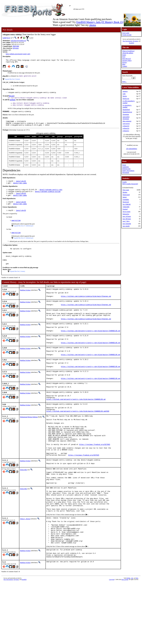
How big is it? (127, 59)
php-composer (127, 121)
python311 (126, 131)
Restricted (126, 202)
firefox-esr (126, 99)
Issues (124, 55)
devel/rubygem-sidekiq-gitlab (48, 196)
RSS (137, 630)
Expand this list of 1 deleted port (23, 232)
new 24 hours (127, 216)
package (13, 102)
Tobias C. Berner (25, 564)
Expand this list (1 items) (17, 279)
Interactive (126, 214)
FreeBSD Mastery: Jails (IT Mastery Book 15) (100, 22)
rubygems (16, 48)
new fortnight (127, 224)
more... (124, 82)
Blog (124, 64)
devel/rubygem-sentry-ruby (51, 194)
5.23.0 (5, 38)
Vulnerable (126, 207)
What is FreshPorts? (128, 51)
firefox (125, 96)
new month (126, 226)
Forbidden (126, 200)
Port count (126, 190)
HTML (128, 630)
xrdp (124, 94)
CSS (132, 630)
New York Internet (127, 41)
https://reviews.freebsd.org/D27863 (95, 478)
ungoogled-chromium (126, 118)
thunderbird (126, 110)
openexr (125, 91)
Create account (127, 35)
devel (8, 38)
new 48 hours (127, 219)
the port (12, 98)
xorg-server (126, 124)
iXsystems (135, 41)
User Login (126, 33)
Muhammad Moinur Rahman (29, 444)
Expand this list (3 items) (12, 80)
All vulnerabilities (132, 149)
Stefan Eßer (23, 506)
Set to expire (127, 212)
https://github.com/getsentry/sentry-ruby (18, 54)
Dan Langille (125, 632)
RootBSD (132, 43)
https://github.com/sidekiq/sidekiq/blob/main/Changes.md (86, 306)
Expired (125, 209)
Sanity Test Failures (128, 171)
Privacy (125, 62)
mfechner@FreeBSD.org (18, 41)
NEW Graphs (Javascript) (130, 184)
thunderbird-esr (127, 112)
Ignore (125, 197)
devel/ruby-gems (20, 187)
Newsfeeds (126, 173)
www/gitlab (16, 227)
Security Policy (127, 61)
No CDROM (127, 204)
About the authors (128, 53)
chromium (126, 114)
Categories (126, 167)
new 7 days (126, 221)
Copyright (112, 632)
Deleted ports (126, 169)
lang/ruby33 (21, 185)
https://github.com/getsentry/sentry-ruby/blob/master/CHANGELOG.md (90, 345)
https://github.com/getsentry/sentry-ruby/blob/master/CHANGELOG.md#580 (78, 438)
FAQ (124, 57)
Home (124, 165)
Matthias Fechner (25, 298)
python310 (126, 126)
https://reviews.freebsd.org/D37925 (84, 490)
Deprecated (126, 195)
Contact (125, 66)
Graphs (125, 182)
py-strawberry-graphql (127, 106)
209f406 (16, 46)
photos (93, 25)
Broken (125, 192)
